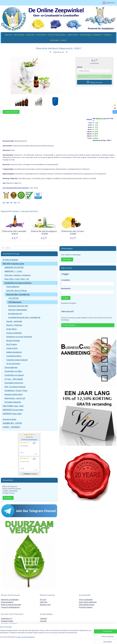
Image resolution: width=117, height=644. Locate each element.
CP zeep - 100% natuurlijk (14, 379)
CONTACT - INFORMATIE (11, 427)
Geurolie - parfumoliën (14, 321)
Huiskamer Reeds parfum (14, 394)
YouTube (43, 621)
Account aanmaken (69, 325)
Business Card (45, 605)
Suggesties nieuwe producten (17, 360)
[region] (43, 636)
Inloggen (66, 298)
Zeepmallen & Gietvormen (14, 383)
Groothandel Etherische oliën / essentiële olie (24, 317)
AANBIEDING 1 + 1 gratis (13, 271)
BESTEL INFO (31, 35)
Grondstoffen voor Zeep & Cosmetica (18, 283)
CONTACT (64, 40)
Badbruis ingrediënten (14, 352)
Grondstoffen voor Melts (13, 371)
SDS (4, 203)
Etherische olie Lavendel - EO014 (15, 233)
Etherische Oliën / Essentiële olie (18, 294)
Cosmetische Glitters (14, 356)
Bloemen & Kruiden (13, 341)
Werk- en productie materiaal (15, 387)
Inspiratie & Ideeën (9, 419)
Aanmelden (8, 498)
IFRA (8, 203)
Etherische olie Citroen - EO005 (73, 233)
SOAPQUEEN (54, 40)
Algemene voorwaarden (10, 600)
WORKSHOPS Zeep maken (12, 414)
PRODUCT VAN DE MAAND (57, 35)
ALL (11, 203)
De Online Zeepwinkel (10, 260)
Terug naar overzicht (11, 112)
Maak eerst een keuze (94, 76)
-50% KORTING (13, 298)
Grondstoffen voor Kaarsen (14, 375)
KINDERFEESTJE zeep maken (13, 410)
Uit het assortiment (13, 364)
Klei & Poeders (12, 344)
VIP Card (43, 600)
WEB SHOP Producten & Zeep (13, 264)
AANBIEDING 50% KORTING (14, 267)
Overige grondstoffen (14, 333)
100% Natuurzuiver (15, 302)
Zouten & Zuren (12, 348)
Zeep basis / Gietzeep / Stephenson (18, 275)
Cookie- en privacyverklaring (32, 639)
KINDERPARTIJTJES (86, 35)
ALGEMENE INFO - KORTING (12, 423)
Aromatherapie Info (15, 314)
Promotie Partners (86, 607)
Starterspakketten (13, 287)
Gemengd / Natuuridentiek (18, 310)
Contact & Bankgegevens (10, 607)
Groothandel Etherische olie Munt (16, 188)
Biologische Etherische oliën (18, 306)
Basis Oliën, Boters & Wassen (17, 291)
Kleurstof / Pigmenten (14, 325)
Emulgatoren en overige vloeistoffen (19, 337)
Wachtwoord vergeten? (69, 303)
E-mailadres (66, 280)
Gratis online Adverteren (88, 602)
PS (19, 203)
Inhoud (80, 67)
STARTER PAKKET (73, 35)
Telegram (43, 618)
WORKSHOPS (98, 35)
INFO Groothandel (86, 600)
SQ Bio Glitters (12, 329)
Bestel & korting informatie (11, 605)
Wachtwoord (66, 289)
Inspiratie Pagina (7, 621)
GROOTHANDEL (19, 35)
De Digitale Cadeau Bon (13, 402)
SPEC (15, 203)
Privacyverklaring (7, 602)
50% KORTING (41, 35)
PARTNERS (107, 35)
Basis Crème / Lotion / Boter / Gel (17, 279)
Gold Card (44, 602)
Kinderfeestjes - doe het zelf (15, 398)
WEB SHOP (9, 35)
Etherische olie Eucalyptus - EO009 (44, 233)
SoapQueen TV (6, 618)
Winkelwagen (67, 259)
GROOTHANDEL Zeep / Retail (13, 406)
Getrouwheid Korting (86, 605)
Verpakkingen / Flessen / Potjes (16, 391)
